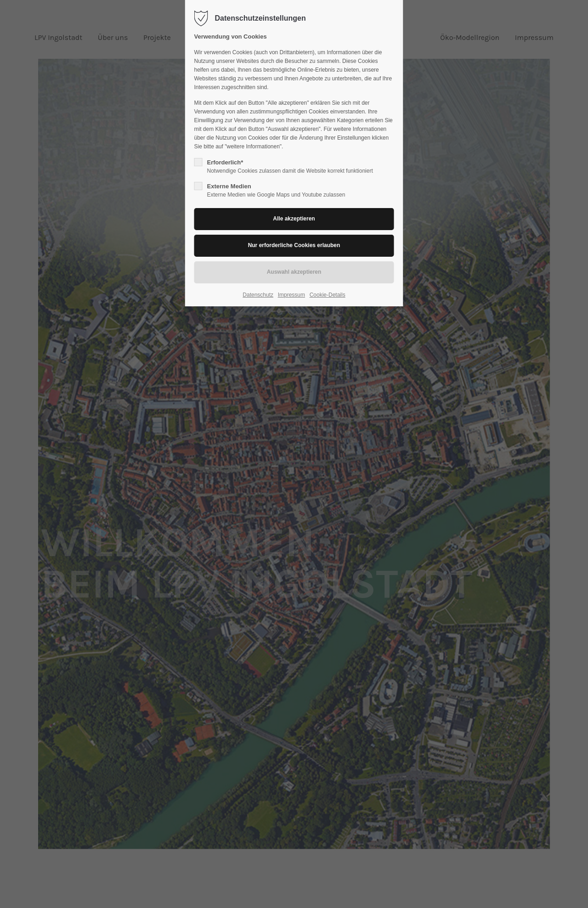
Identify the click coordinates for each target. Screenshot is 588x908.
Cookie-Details (328, 295)
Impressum (291, 295)
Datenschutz (258, 295)
